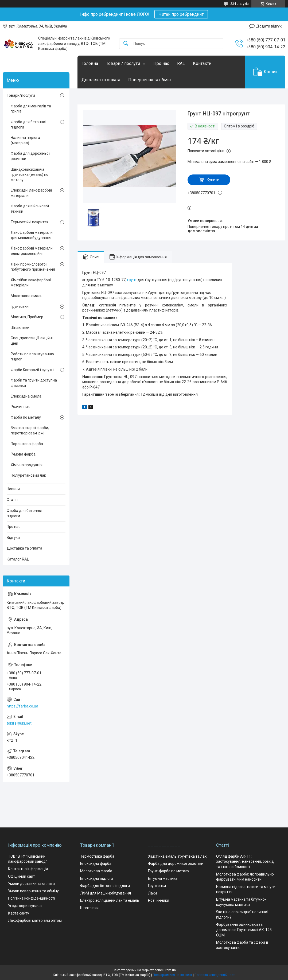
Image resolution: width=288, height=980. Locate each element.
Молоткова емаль (27, 296)
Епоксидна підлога (97, 878)
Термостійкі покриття (30, 222)
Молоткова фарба (96, 871)
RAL (181, 63)
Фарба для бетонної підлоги (28, 125)
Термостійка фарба (97, 856)
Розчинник (20, 407)
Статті (12, 500)
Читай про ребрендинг (181, 14)
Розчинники (159, 900)
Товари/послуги (21, 95)
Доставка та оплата (101, 80)
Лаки (152, 893)
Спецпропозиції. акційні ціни (32, 341)
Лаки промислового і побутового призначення (33, 267)
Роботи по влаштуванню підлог (32, 357)
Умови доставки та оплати (31, 884)
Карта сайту (19, 913)
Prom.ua (170, 970)
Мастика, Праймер (27, 317)
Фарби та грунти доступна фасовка (34, 383)
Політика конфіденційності (32, 898)
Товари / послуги (123, 63)
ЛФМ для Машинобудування (106, 893)
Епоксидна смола (26, 396)
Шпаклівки (20, 328)
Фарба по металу (26, 417)
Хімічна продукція (27, 465)
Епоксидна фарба (96, 864)
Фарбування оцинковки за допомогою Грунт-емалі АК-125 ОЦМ (244, 930)
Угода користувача (25, 906)
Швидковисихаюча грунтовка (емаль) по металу (30, 175)
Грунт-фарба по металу (169, 871)
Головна (90, 63)
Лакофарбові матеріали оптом (35, 920)
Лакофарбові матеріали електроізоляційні (32, 251)
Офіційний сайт (22, 876)
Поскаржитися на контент (172, 975)
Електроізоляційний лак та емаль (110, 900)
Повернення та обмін (149, 80)
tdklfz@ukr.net (19, 723)
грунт (132, 280)
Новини (13, 489)
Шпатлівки (89, 908)
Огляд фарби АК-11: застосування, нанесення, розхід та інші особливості (245, 862)
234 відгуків (240, 4)
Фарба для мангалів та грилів (31, 109)
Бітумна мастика (163, 878)
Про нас (161, 63)
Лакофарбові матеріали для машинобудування (32, 235)
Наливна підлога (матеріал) (25, 140)
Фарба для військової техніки (30, 209)
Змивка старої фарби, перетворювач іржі (30, 430)
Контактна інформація (28, 869)
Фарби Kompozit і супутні (32, 370)
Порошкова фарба (27, 444)
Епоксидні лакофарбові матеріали (31, 193)
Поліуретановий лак (28, 475)
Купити (213, 180)
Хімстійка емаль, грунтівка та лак (177, 856)
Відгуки (13, 538)
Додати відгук (269, 26)
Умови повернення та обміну (33, 891)
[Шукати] (126, 44)
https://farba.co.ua (22, 706)
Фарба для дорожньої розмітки (30, 156)
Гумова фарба (23, 454)
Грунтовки (20, 306)
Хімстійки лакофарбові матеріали (31, 283)
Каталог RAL (18, 559)
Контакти (202, 63)
